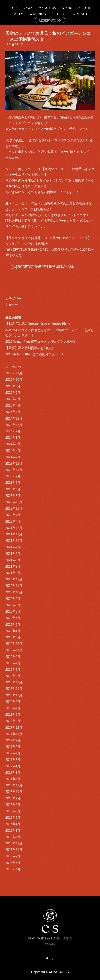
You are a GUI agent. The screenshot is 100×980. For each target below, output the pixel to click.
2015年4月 (13, 869)
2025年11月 (14, 373)
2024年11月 (14, 425)
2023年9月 (13, 476)
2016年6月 (13, 811)
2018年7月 (13, 708)
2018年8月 (13, 702)
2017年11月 (14, 734)
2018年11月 (14, 689)
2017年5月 (13, 760)
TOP (13, 8)
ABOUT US (47, 8)
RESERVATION (50, 20)
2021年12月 (14, 528)
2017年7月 (13, 753)
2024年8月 (13, 438)
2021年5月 (13, 560)
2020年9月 (13, 599)
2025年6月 (13, 399)
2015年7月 (13, 856)
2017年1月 (13, 779)
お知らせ (12, 305)
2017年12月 (14, 728)
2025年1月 (13, 412)
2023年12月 (14, 464)
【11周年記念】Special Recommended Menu (38, 323)
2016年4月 (13, 824)
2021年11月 (14, 534)
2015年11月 (14, 850)
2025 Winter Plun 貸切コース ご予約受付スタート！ (43, 342)
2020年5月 (13, 625)
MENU (67, 8)
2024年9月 (13, 431)
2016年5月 (13, 818)
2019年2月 (13, 676)
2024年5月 (13, 444)
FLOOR (84, 8)
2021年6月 (13, 554)
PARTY (18, 14)
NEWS (28, 8)
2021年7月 (13, 547)
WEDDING (38, 14)
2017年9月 (13, 740)
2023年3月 (13, 496)
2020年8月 (13, 605)
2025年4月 (13, 405)
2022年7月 (13, 515)
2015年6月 (13, 863)
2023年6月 (13, 483)
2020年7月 (13, 612)
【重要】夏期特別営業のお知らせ (29, 348)
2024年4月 (13, 451)
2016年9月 (13, 798)
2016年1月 (13, 837)
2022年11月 (14, 509)
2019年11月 (14, 650)
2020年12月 (14, 579)
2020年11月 (14, 586)
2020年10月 (14, 592)
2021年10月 (14, 541)
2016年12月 (14, 785)
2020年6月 (13, 618)
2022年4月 (13, 522)
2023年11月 (14, 470)
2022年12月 (14, 502)
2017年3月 (13, 773)
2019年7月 (13, 663)
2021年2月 (13, 573)
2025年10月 (14, 380)
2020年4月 (13, 631)
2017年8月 (13, 747)
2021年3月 (13, 567)
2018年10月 (14, 695)
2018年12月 (14, 682)
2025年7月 (13, 393)
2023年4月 (13, 489)
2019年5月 (13, 670)
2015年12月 (14, 843)
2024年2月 (13, 457)
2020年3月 (13, 637)
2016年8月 (13, 805)
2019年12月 (14, 644)
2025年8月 (13, 386)
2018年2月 (13, 721)
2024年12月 (14, 419)
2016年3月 (13, 831)
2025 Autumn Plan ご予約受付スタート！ (35, 354)
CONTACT (79, 14)
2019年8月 (13, 657)
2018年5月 (13, 715)
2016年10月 (14, 792)
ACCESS (59, 14)
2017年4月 (13, 766)
